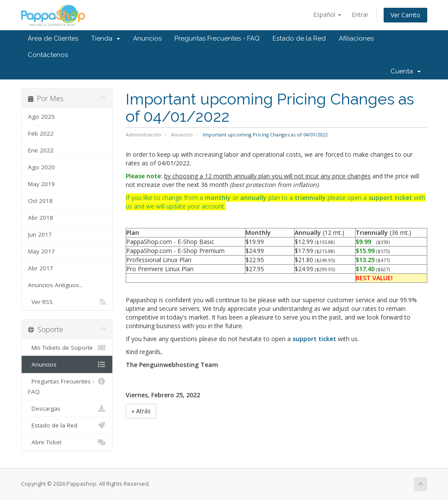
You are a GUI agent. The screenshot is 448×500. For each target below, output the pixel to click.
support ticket (390, 198)
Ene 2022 (41, 150)
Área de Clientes (53, 38)
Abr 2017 (41, 268)
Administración (143, 134)
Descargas (67, 408)
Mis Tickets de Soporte (67, 348)
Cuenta (406, 71)
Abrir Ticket (67, 442)
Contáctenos (48, 55)
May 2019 (41, 184)
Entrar (360, 14)
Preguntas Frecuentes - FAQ (217, 38)
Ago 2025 (41, 117)
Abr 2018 (41, 218)
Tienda (106, 38)
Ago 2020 (41, 167)
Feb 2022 (41, 133)
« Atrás (141, 411)
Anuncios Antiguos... (56, 285)
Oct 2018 (40, 201)
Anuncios (147, 38)
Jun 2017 (40, 234)
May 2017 (41, 251)
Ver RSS (67, 302)
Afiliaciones (356, 38)
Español (327, 14)
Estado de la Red (299, 38)
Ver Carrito (405, 15)
